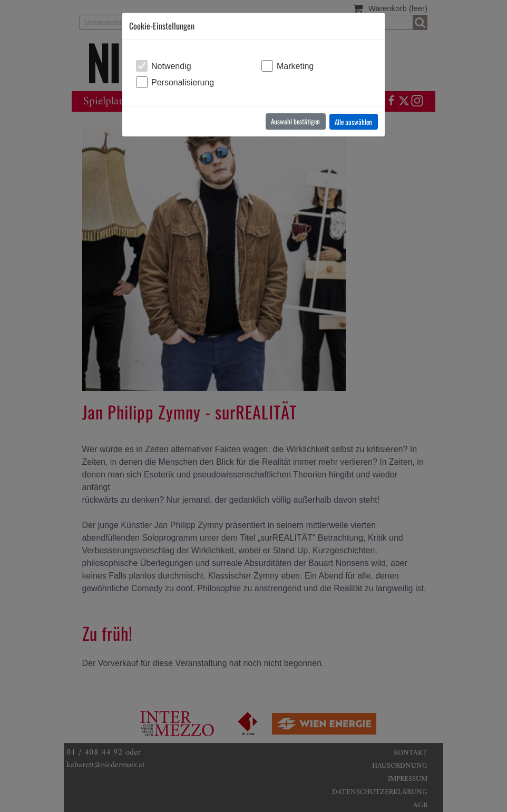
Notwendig (171, 66)
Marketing (295, 66)
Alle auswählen (353, 122)
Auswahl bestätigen (295, 121)
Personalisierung (183, 82)
